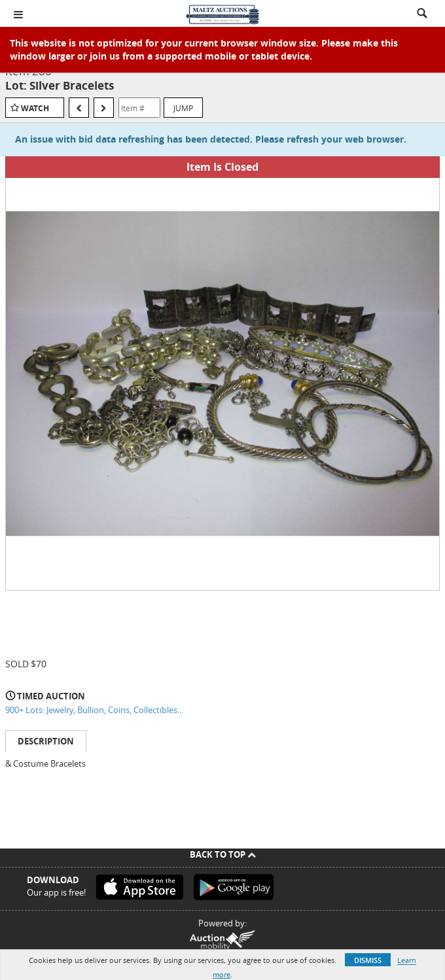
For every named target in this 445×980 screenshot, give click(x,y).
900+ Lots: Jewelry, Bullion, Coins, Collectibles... (94, 710)
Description (46, 741)
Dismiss (368, 960)
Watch (35, 108)
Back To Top (223, 854)
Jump (183, 108)
